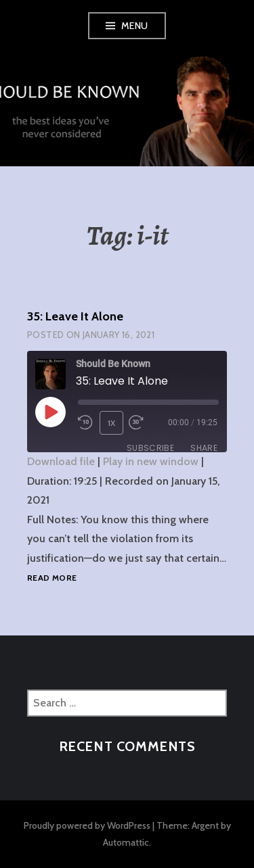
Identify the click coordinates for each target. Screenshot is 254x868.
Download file (61, 461)
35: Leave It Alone (75, 316)
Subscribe (150, 448)
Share (204, 448)
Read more (52, 578)
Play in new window (151, 461)
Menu (135, 26)
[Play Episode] (50, 412)
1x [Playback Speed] (112, 423)
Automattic (126, 842)
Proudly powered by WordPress (87, 825)
